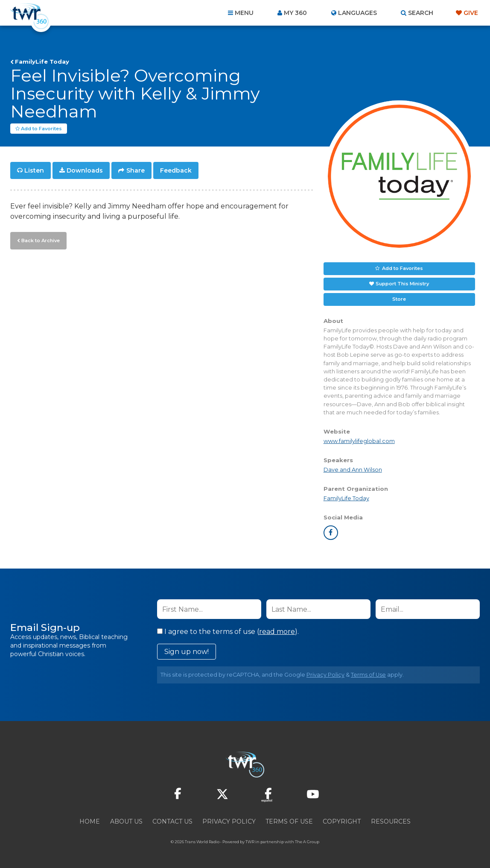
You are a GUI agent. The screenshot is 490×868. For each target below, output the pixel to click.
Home (90, 822)
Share (136, 171)
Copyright (342, 822)
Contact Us (172, 822)
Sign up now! (187, 652)
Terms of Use (368, 675)
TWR (250, 842)
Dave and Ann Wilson (353, 470)
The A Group (307, 842)
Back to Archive (41, 240)
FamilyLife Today (42, 62)
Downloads (85, 171)
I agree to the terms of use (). (228, 632)
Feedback (176, 171)
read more (277, 632)
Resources (391, 822)
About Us (126, 822)
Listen (34, 171)
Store (399, 299)
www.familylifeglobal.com (359, 441)
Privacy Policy (325, 675)
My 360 (295, 13)
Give (471, 13)
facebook (331, 533)
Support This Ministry (402, 284)
